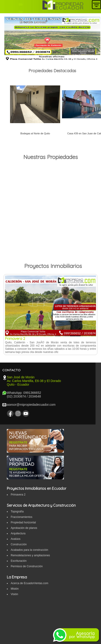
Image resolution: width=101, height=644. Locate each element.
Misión (15, 589)
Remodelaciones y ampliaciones (30, 555)
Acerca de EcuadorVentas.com (30, 583)
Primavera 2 (18, 495)
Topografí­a (17, 511)
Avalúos (16, 539)
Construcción (19, 544)
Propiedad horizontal (23, 522)
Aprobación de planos (24, 528)
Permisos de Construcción (27, 566)
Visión (14, 594)
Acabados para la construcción (29, 550)
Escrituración (19, 561)
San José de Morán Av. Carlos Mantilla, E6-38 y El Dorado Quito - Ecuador (34, 381)
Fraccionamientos (22, 517)
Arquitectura (18, 533)
